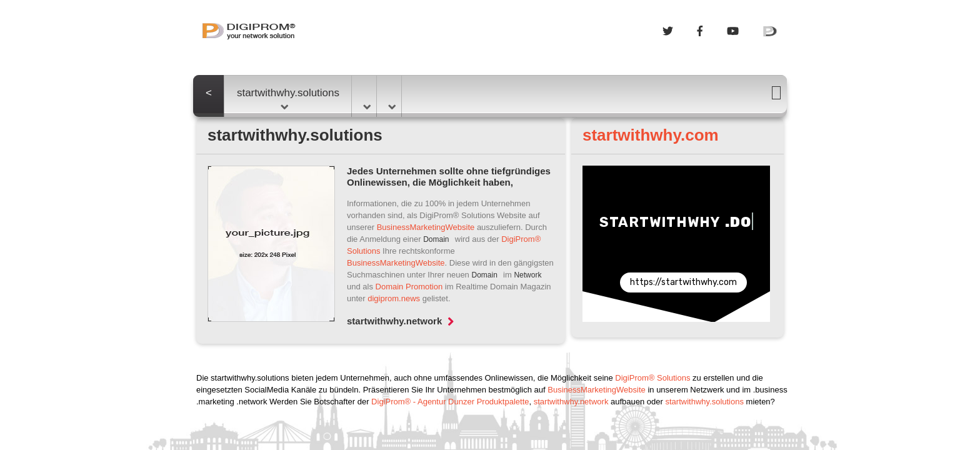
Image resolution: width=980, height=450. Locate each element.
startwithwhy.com (651, 135)
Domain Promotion (409, 287)
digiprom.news (394, 298)
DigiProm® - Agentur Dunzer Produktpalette (450, 402)
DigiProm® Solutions (652, 378)
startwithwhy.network (400, 321)
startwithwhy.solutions (288, 98)
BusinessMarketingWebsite (426, 227)
